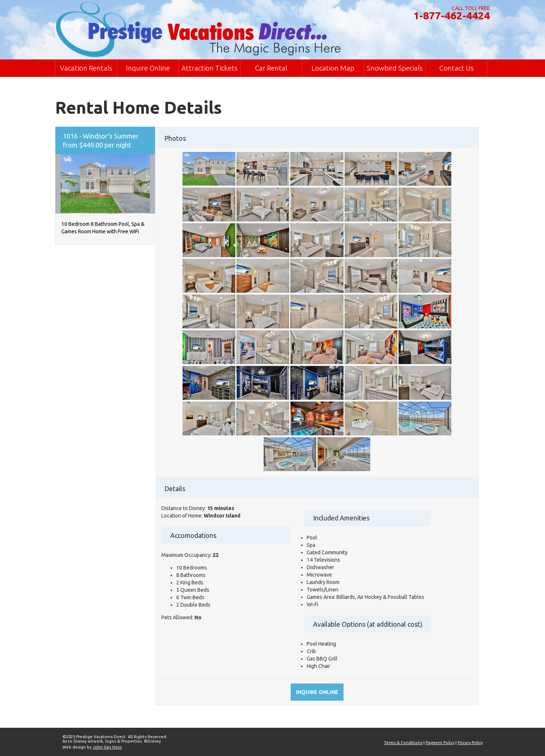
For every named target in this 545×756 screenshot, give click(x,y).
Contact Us (457, 68)
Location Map (333, 68)
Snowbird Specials (395, 68)
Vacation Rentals (86, 68)
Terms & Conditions (403, 743)
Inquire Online (148, 68)
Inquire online (317, 692)
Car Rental (271, 68)
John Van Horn (107, 747)
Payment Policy (440, 743)
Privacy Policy (470, 743)
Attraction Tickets (209, 68)
